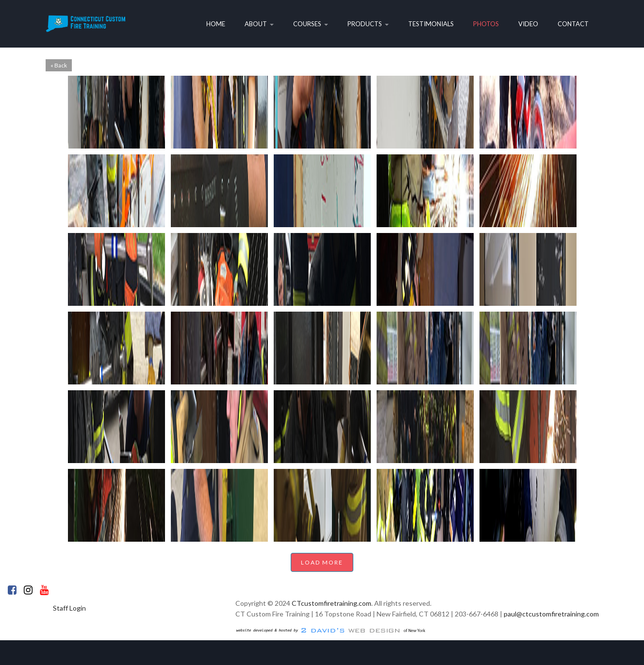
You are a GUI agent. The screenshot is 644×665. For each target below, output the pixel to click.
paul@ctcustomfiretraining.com (551, 614)
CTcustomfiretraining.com (331, 603)
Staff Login (69, 608)
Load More (322, 562)
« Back (59, 65)
